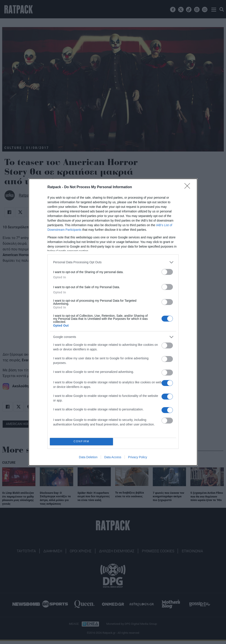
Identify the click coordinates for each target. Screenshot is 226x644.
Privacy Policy (138, 457)
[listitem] (113, 262)
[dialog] (113, 322)
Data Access (113, 457)
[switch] (167, 272)
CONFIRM (81, 442)
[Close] (189, 187)
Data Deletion (88, 457)
